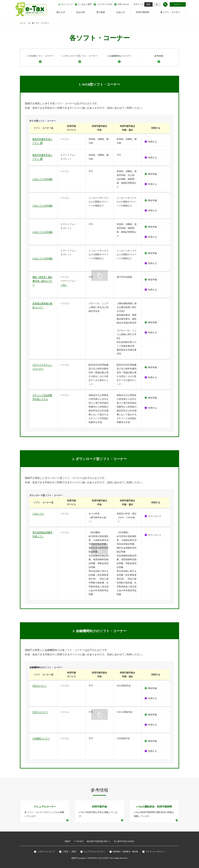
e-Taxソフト (38, 514)
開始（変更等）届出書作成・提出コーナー (42, 281)
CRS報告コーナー (41, 738)
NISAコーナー (39, 686)
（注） (64, 285)
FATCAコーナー (40, 712)
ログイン (178, 4)
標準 (148, 4)
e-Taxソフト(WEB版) (43, 179)
